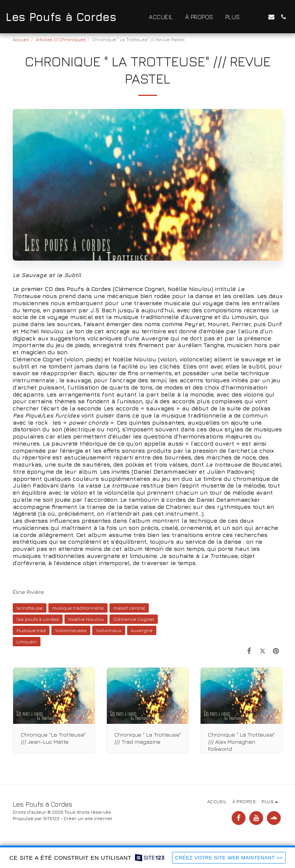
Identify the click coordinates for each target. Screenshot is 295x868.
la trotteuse (30, 608)
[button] (259, 17)
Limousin (27, 642)
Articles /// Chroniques (61, 40)
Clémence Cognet (134, 619)
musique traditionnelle (78, 608)
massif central (129, 608)
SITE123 (51, 818)
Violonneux (109, 630)
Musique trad (31, 630)
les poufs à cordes (38, 619)
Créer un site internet (88, 818)
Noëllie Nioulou (86, 619)
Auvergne (142, 630)
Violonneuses (71, 630)
